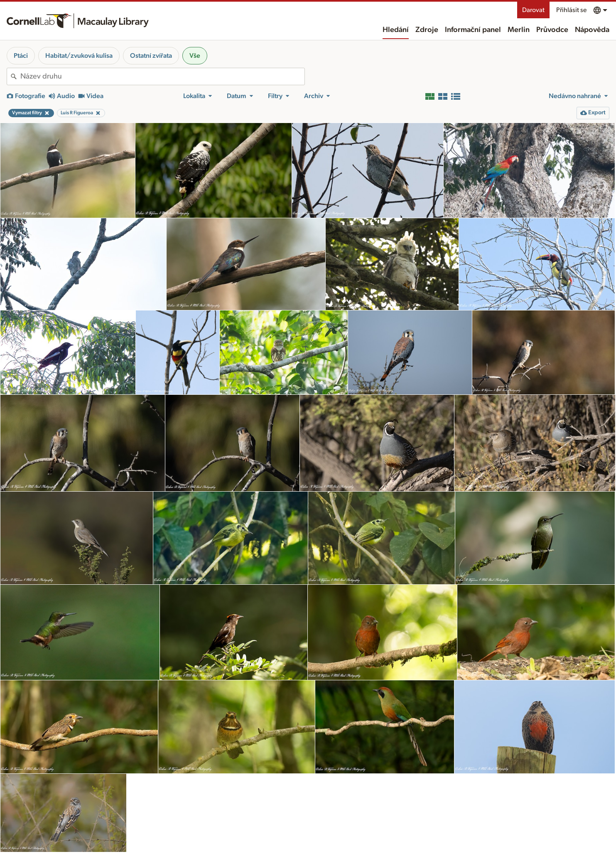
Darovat (533, 10)
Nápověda (592, 30)
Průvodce (552, 30)
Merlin (519, 30)
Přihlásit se (571, 10)
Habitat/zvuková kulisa (79, 56)
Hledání (396, 30)
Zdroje (427, 30)
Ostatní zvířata (151, 56)
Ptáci (21, 56)
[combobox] (162, 76)
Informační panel (473, 30)
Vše (195, 56)
